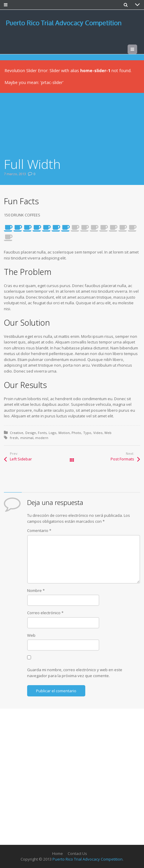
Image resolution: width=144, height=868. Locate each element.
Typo (87, 433)
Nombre (36, 590)
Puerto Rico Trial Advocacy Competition (88, 859)
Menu (137, 49)
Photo (76, 433)
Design (31, 433)
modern (42, 438)
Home (58, 853)
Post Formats (122, 459)
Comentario (39, 530)
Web (108, 433)
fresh (14, 438)
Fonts (42, 433)
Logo (52, 433)
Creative (17, 433)
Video (98, 433)
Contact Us (77, 853)
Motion (64, 433)
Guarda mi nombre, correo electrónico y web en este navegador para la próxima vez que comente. (75, 673)
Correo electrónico (45, 613)
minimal (27, 438)
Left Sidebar (21, 459)
